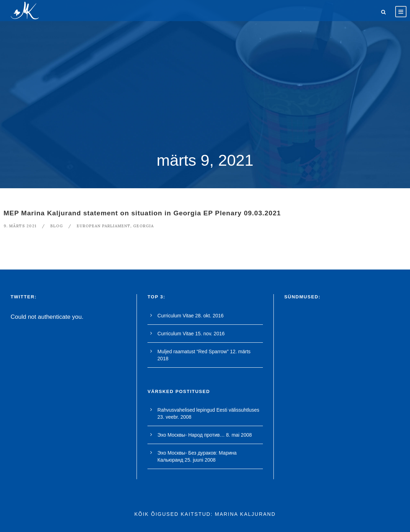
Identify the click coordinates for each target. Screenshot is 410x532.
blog (57, 226)
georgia (143, 226)
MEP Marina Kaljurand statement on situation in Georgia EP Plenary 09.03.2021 (142, 213)
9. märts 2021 (20, 226)
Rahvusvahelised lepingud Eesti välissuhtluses (208, 410)
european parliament (103, 226)
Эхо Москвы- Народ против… (191, 435)
